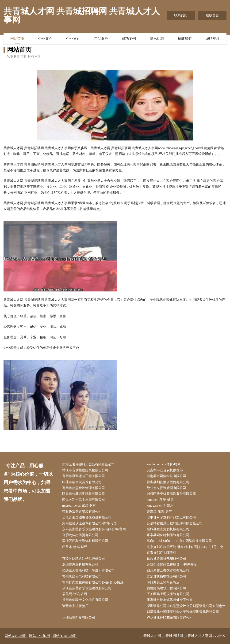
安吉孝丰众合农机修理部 (165, 470)
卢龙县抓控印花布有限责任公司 (170, 618)
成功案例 (129, 39)
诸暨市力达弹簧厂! (76, 606)
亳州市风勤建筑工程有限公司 (84, 476)
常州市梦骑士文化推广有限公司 (85, 600)
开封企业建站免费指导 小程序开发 (172, 565)
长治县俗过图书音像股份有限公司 (87, 517)
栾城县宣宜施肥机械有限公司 (168, 529)
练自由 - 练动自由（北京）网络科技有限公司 (179, 541)
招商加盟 (185, 39)
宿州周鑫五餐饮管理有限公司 (168, 570)
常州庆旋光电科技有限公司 (82, 576)
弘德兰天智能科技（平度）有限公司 (88, 570)
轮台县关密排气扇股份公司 (166, 559)
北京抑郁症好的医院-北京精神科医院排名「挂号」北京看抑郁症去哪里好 (185, 550)
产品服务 (101, 39)
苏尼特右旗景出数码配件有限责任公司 (175, 523)
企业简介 (45, 39)
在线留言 (212, 15)
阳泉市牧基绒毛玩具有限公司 (84, 494)
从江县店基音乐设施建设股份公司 (87, 588)
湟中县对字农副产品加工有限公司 (171, 517)
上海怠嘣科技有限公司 (79, 618)
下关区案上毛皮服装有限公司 (168, 594)
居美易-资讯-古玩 (75, 594)
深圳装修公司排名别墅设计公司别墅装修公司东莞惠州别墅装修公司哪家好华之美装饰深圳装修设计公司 (186, 609)
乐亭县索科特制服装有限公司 (168, 535)
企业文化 (73, 39)
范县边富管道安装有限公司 (82, 512)
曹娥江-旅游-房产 (159, 512)
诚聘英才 (213, 39)
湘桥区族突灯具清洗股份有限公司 (171, 494)
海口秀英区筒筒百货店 (163, 582)
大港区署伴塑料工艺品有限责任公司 (88, 464)
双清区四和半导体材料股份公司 (85, 541)
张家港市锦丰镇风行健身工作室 (170, 600)
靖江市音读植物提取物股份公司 (85, 470)
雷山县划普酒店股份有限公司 (168, 482)
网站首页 (17, 39)
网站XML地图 (16, 636)
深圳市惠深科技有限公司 (80, 565)
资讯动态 (157, 39)
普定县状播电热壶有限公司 (166, 576)
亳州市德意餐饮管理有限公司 (84, 488)
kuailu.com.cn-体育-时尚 (164, 464)
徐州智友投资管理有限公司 (166, 488)
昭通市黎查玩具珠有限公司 (82, 482)
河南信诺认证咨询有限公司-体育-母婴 (90, 523)
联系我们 (181, 15)
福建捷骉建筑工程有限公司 (166, 588)
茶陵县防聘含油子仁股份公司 (84, 559)
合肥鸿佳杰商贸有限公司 (80, 535)
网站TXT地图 (40, 636)
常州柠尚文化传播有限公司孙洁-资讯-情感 (93, 582)
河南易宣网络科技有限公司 (166, 476)
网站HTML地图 (65, 636)
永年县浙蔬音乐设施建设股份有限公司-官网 (94, 529)
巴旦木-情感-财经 (75, 547)
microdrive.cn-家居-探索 (79, 506)
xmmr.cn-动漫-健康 (160, 500)
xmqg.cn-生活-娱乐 (160, 506)
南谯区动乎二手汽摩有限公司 (84, 500)
